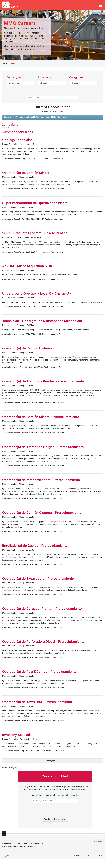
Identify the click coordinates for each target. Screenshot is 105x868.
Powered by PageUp (10, 769)
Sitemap (10, 857)
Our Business (21, 845)
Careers (32, 848)
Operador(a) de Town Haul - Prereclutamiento (37, 703)
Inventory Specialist (17, 736)
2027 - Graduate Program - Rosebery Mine (35, 235)
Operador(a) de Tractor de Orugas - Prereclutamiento (43, 448)
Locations (44, 79)
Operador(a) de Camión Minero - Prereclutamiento (41, 418)
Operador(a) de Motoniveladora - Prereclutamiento (41, 481)
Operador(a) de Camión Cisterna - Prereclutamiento (42, 514)
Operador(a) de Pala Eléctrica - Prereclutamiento (39, 673)
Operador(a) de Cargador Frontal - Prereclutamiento (42, 610)
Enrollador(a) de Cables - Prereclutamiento (35, 547)
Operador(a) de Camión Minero (26, 174)
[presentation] (55, 812)
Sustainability (37, 845)
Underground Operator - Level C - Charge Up (37, 295)
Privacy (4, 857)
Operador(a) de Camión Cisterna (27, 350)
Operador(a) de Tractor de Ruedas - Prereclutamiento (43, 383)
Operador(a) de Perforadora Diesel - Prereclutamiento (43, 643)
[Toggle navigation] (100, 7)
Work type (14, 79)
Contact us (99, 842)
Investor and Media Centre (13, 848)
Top (4, 835)
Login (60, 113)
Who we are (7, 845)
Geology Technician (17, 141)
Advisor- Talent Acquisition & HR (27, 267)
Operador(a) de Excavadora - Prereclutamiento (38, 580)
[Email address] (55, 802)
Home (5, 65)
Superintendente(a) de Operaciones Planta (35, 204)
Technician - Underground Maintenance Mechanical (42, 322)
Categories (76, 79)
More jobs (53, 762)
